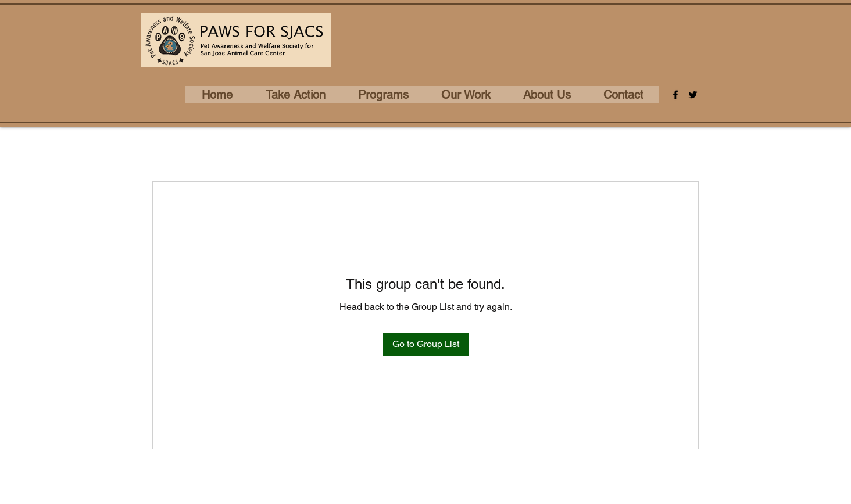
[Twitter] (693, 95)
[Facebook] (675, 95)
